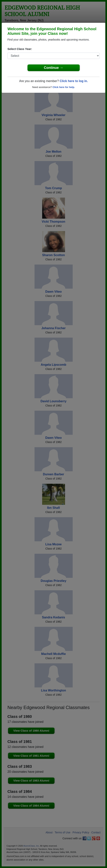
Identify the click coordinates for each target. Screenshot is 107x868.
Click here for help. (64, 87)
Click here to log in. (74, 81)
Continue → (53, 68)
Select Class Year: (20, 49)
